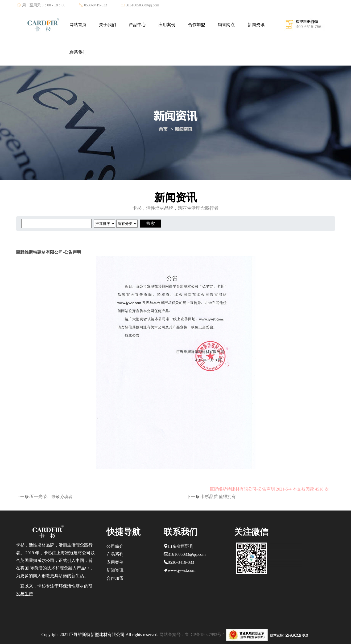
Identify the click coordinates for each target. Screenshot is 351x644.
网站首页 (78, 25)
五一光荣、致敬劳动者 (51, 497)
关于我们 (108, 25)
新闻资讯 (256, 25)
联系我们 (78, 52)
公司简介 (115, 546)
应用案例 (167, 25)
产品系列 (115, 554)
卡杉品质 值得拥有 (218, 497)
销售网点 (226, 25)
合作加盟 (197, 25)
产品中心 (137, 25)
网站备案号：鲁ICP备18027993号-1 (192, 635)
